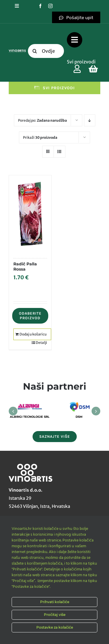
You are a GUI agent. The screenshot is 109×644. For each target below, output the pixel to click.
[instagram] (50, 6)
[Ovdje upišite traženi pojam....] (46, 51)
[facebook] (40, 6)
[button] (13, 411)
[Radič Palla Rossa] (30, 214)
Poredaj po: (42, 120)
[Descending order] (90, 120)
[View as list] (59, 152)
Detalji (41, 343)
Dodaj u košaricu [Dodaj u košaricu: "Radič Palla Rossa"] (33, 334)
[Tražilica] (35, 51)
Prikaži (40, 137)
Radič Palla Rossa (25, 267)
